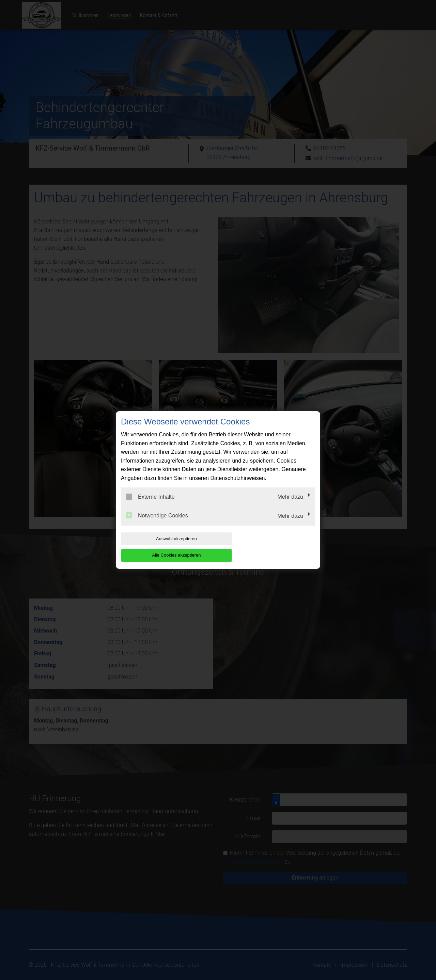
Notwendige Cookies (157, 524)
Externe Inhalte (150, 505)
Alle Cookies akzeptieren (271, 547)
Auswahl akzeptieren (165, 547)
